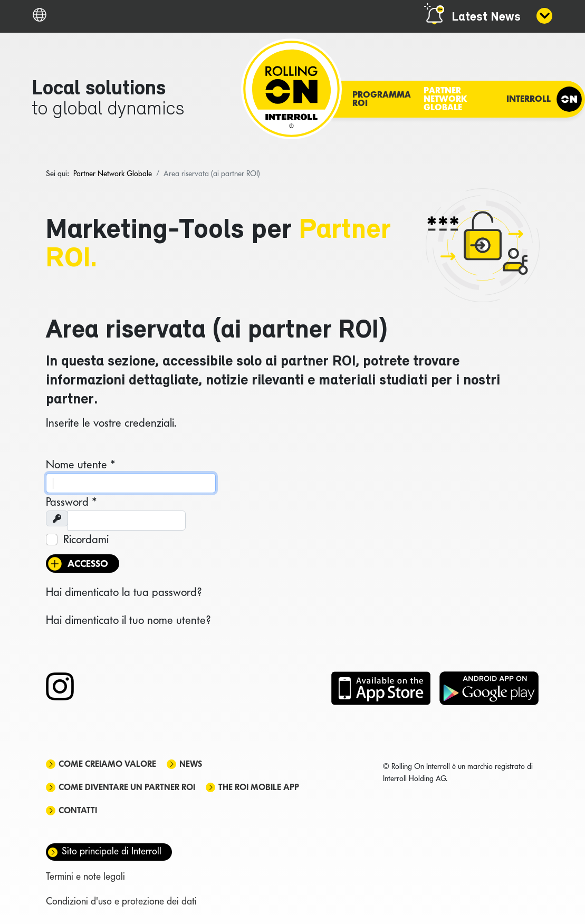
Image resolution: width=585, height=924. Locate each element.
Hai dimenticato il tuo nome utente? (128, 620)
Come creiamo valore (107, 764)
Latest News (486, 17)
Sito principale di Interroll (112, 851)
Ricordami (86, 539)
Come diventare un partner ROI (127, 787)
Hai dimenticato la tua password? (124, 592)
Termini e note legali (85, 876)
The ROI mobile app (259, 787)
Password (71, 502)
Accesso (88, 564)
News (191, 764)
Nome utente (81, 464)
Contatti (78, 810)
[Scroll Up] (564, 898)
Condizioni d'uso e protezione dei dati (121, 901)
